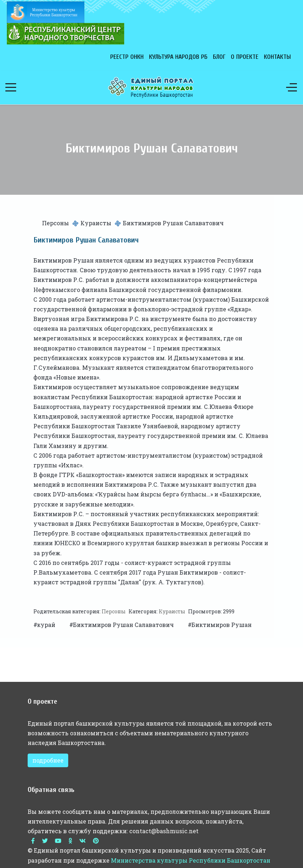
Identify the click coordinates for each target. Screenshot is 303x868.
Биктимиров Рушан (222, 625)
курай (47, 625)
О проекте (245, 57)
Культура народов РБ (178, 57)
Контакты (277, 57)
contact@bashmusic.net (164, 831)
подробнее (48, 760)
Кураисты (96, 223)
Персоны (55, 223)
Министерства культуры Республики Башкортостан (191, 860)
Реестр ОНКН (127, 57)
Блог (219, 57)
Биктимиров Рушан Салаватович (124, 625)
